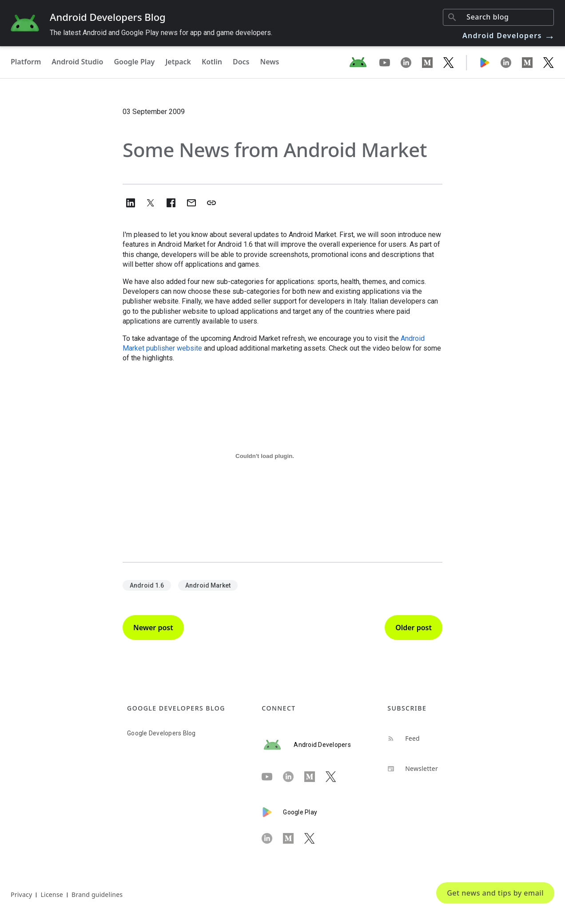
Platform (26, 62)
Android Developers (509, 36)
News (270, 62)
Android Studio (77, 62)
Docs (241, 62)
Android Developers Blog (108, 17)
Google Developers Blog (161, 733)
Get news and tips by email (495, 893)
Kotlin (212, 62)
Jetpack (178, 62)
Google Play (134, 62)
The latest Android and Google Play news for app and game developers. (161, 33)
